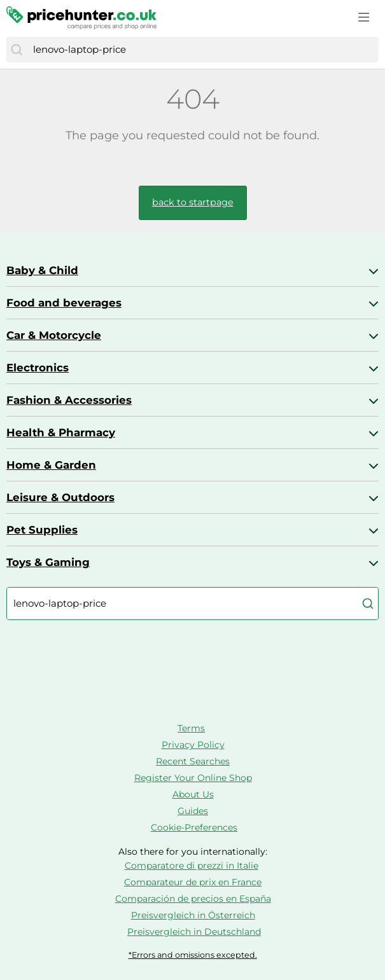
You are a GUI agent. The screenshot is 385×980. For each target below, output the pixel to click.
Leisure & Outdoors (60, 497)
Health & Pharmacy (61, 432)
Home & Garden (51, 465)
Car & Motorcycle (54, 335)
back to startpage (193, 202)
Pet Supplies (42, 530)
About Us (193, 794)
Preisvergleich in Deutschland (194, 932)
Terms (191, 728)
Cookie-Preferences (194, 827)
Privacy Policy (193, 745)
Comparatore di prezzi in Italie (192, 866)
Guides (193, 811)
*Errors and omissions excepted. (193, 955)
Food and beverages (64, 303)
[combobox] (203, 50)
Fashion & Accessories (69, 400)
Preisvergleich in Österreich (193, 915)
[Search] (17, 50)
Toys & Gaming (48, 562)
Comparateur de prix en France (193, 882)
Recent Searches (193, 761)
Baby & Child (42, 270)
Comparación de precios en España (193, 899)
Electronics (38, 368)
